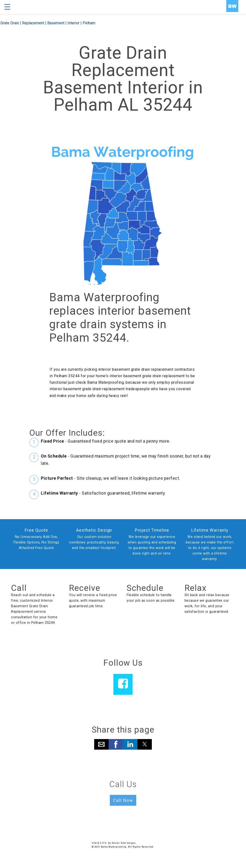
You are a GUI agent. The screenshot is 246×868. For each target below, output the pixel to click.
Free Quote (36, 530)
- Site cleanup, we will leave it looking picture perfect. (111, 478)
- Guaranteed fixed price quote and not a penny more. (106, 441)
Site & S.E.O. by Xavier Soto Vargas (114, 843)
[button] (101, 744)
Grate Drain (10, 23)
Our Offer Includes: (67, 433)
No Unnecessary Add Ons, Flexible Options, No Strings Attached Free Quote (36, 542)
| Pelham (87, 23)
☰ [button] (7, 7)
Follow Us (123, 663)
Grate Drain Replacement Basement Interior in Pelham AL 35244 (123, 79)
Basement (56, 23)
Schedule (145, 588)
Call (19, 588)
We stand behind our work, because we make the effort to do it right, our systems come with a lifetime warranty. (210, 548)
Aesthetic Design (94, 530)
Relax (196, 588)
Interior (74, 23)
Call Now (123, 800)
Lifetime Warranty (210, 530)
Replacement (33, 23)
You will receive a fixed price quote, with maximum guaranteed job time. (93, 601)
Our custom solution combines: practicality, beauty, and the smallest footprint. (94, 542)
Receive (85, 588)
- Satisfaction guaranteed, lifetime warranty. (103, 493)
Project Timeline (152, 530)
